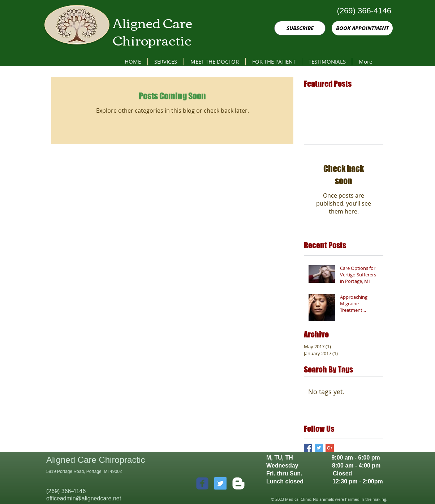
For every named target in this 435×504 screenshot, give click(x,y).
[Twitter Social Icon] (220, 483)
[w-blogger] (238, 483)
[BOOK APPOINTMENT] (362, 28)
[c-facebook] (202, 483)
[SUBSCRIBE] (300, 28)
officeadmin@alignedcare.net (84, 498)
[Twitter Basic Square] (319, 448)
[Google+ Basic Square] (330, 448)
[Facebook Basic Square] (308, 448)
